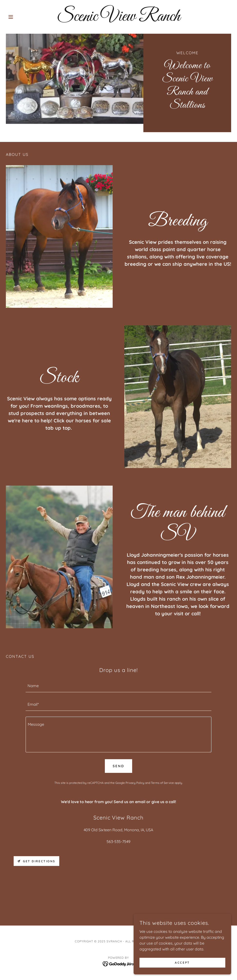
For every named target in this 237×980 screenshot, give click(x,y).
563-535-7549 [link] (118, 842)
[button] (23, 17)
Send (118, 766)
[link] (119, 19)
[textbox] (118, 686)
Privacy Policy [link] (135, 783)
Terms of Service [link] (162, 783)
